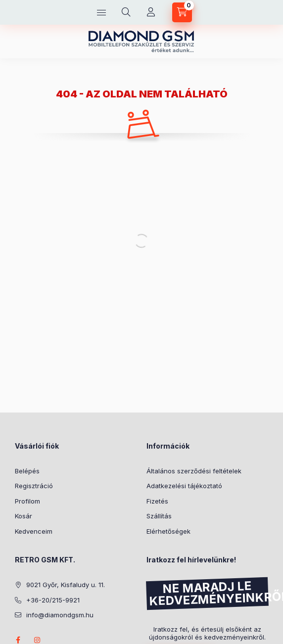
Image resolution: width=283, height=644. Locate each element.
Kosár (24, 516)
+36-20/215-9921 (53, 600)
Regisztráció (34, 486)
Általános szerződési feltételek (194, 471)
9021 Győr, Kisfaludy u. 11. (66, 585)
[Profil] (151, 12)
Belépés (27, 471)
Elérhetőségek (168, 531)
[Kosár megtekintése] (182, 12)
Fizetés (157, 501)
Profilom (27, 501)
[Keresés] (126, 12)
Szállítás (159, 516)
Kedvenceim (34, 531)
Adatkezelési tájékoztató (184, 486)
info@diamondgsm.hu (60, 615)
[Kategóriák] (101, 12)
